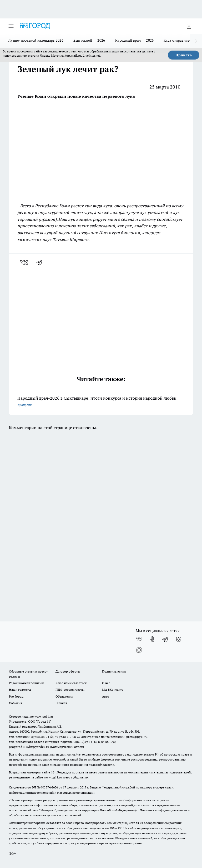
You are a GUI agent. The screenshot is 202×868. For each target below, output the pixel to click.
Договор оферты (68, 671)
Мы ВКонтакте (113, 690)
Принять (184, 55)
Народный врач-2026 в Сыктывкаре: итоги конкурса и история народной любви (101, 402)
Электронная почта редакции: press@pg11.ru (114, 737)
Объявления (64, 696)
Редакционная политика (27, 683)
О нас (106, 683)
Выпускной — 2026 (89, 40)
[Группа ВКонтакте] (139, 639)
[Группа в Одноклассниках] (152, 639)
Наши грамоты (20, 690)
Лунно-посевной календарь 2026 (36, 40)
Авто (106, 696)
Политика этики (114, 671)
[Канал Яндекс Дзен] (179, 639)
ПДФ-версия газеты (70, 690)
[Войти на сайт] (189, 26)
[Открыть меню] (11, 26)
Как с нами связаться (71, 683)
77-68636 (52, 787)
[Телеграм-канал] (165, 639)
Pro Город (16, 696)
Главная (61, 703)
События (15, 703)
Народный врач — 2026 (135, 40)
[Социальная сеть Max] (139, 650)
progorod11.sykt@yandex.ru (29, 747)
